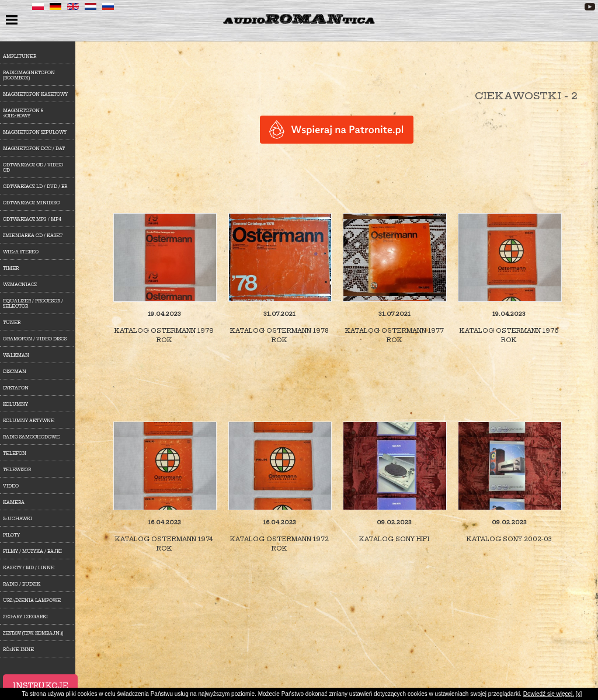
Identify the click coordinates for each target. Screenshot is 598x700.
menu (13, 21)
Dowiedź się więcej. (549, 694)
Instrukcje (40, 686)
